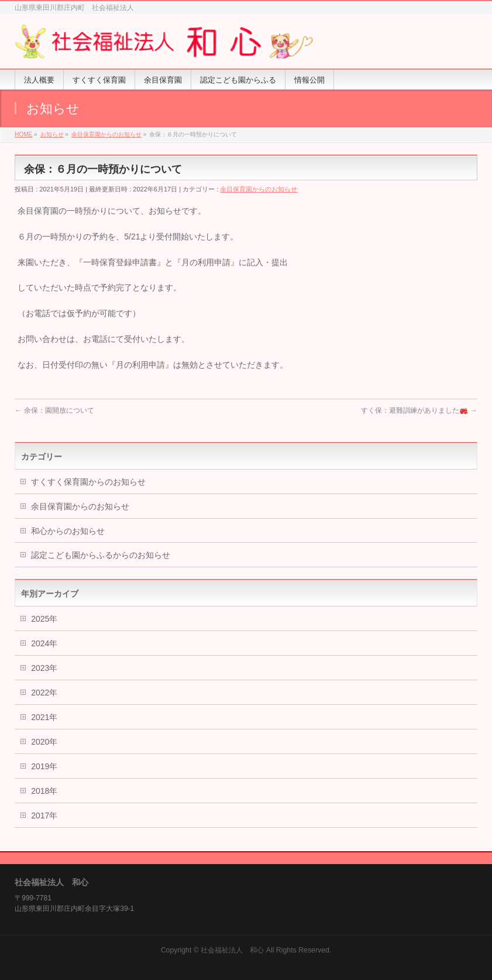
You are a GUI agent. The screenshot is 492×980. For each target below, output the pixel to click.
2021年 (44, 717)
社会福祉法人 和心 (232, 950)
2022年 (44, 693)
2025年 (44, 619)
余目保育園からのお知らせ (259, 189)
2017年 (44, 815)
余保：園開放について (54, 410)
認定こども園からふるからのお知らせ (101, 555)
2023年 (44, 668)
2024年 (44, 643)
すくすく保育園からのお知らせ (88, 482)
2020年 (44, 742)
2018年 (44, 791)
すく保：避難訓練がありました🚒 (419, 410)
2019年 (44, 766)
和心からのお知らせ (68, 531)
